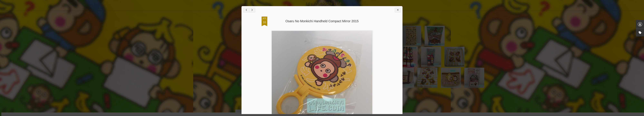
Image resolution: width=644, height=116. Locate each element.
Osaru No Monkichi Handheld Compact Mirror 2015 (322, 21)
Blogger (338, 114)
